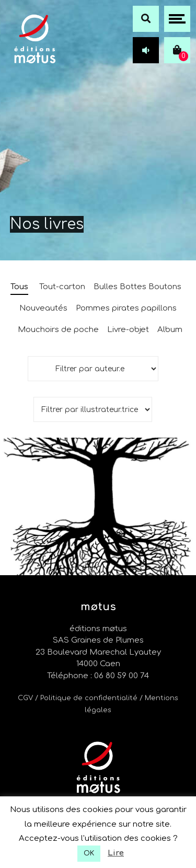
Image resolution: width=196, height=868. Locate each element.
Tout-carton (62, 287)
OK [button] (89, 853)
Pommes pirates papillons (126, 308)
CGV (25, 698)
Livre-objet (128, 330)
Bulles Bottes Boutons (137, 287)
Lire (116, 853)
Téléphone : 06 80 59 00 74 (98, 676)
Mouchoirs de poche (58, 330)
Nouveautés (43, 308)
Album (170, 330)
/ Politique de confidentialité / (90, 698)
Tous (19, 287)
